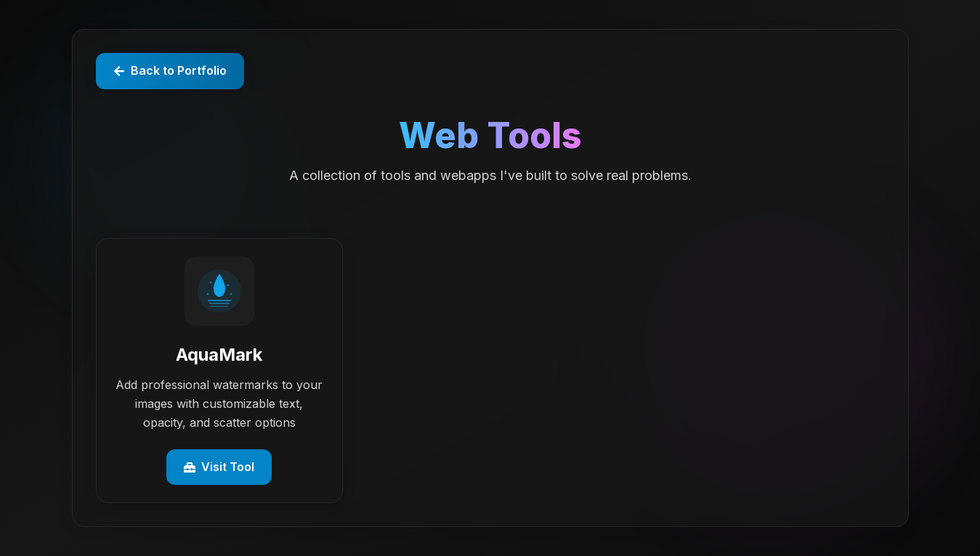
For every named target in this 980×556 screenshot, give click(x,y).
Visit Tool (219, 467)
